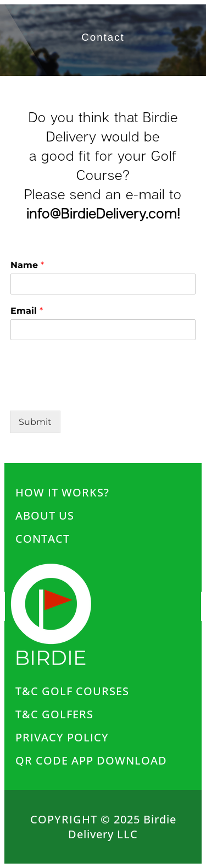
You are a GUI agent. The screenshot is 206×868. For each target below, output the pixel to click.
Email (27, 311)
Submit (35, 422)
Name (27, 265)
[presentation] (93, 373)
